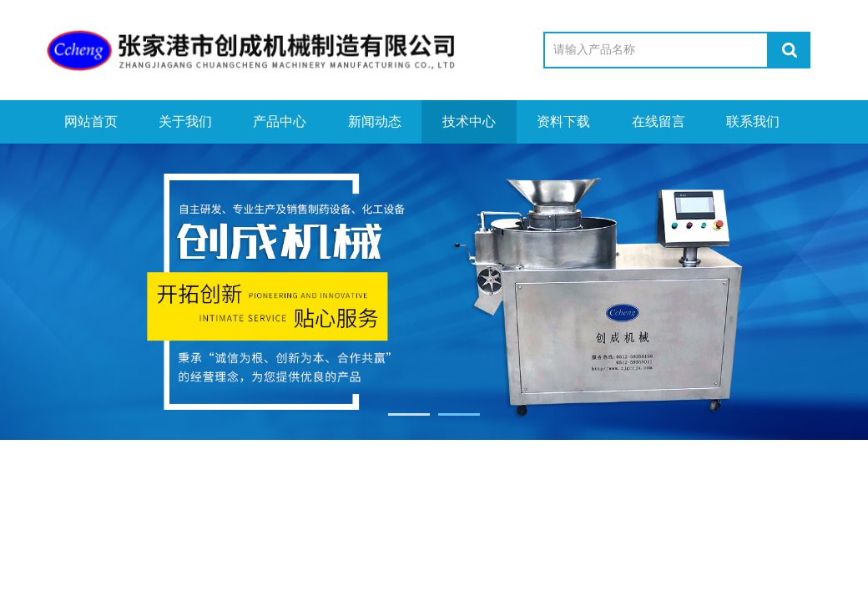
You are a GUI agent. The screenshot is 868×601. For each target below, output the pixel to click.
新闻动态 (375, 121)
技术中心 (469, 121)
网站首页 (91, 121)
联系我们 (753, 121)
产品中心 (280, 121)
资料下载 (563, 121)
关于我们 (185, 121)
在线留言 (659, 121)
